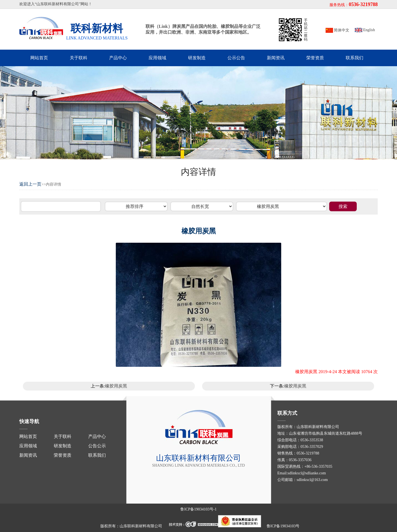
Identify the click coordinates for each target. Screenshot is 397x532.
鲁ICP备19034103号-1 (198, 509)
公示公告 (236, 58)
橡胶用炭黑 (116, 386)
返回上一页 (30, 184)
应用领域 (157, 58)
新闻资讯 (276, 58)
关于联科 (79, 58)
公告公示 (97, 446)
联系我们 (355, 58)
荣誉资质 (315, 58)
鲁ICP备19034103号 (283, 526)
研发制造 (197, 58)
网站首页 (39, 58)
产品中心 (118, 58)
